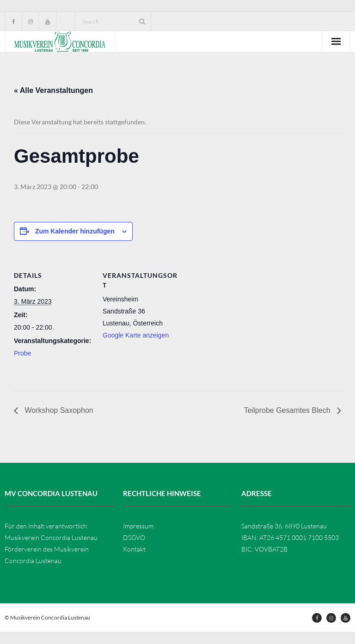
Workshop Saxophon (58, 410)
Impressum (138, 526)
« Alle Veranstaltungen (53, 90)
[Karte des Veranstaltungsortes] (240, 320)
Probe (22, 353)
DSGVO (134, 537)
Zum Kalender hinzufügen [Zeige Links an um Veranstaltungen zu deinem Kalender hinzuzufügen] (75, 231)
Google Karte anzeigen (136, 335)
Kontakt (134, 549)
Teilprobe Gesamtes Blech (288, 410)
